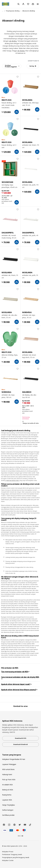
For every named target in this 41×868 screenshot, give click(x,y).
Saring (33, 66)
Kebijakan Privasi (8, 852)
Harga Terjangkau (8, 805)
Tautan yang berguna (12, 755)
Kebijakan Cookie (8, 860)
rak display (21, 51)
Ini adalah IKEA (7, 785)
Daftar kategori (8, 810)
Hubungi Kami (7, 774)
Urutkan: (11, 66)
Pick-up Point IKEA (9, 780)
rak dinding (13, 41)
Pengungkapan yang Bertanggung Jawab (16, 857)
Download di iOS (21, 738)
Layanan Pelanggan (9, 764)
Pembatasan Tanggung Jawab (12, 854)
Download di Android (20, 744)
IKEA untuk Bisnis (8, 769)
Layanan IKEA (7, 800)
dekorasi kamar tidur (13, 480)
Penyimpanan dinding (13, 11)
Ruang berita (7, 795)
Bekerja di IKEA (8, 790)
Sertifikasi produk (8, 815)
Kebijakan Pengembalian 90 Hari (14, 759)
